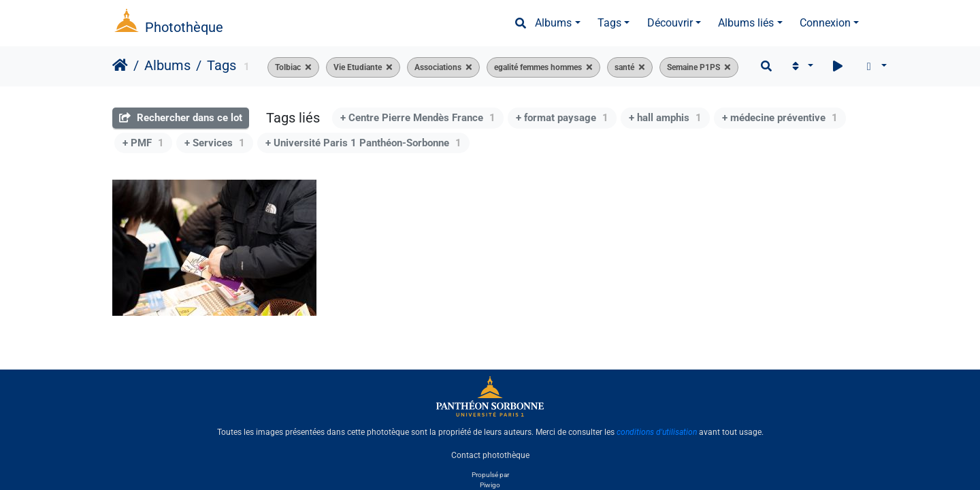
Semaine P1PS (693, 67)
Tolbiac (288, 67)
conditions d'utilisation (657, 432)
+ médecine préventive (780, 118)
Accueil (120, 65)
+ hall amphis (665, 118)
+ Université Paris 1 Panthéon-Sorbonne (363, 143)
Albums (553, 23)
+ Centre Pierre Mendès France (418, 118)
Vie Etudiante (358, 67)
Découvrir (670, 23)
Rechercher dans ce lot (181, 118)
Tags (609, 23)
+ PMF (143, 143)
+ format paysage (562, 118)
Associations (438, 67)
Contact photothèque (490, 455)
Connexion (825, 23)
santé (624, 67)
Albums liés (746, 23)
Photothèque (184, 27)
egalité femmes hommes (538, 67)
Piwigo (490, 485)
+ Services (215, 143)
